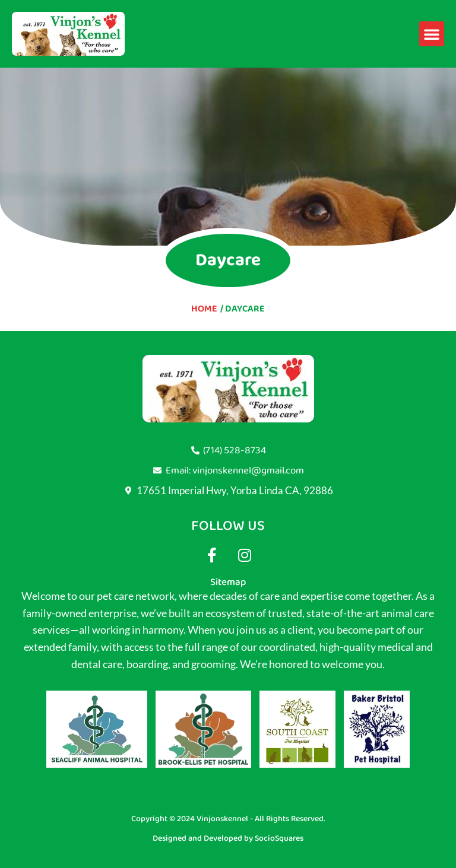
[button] (432, 34)
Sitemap (228, 582)
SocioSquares (279, 838)
